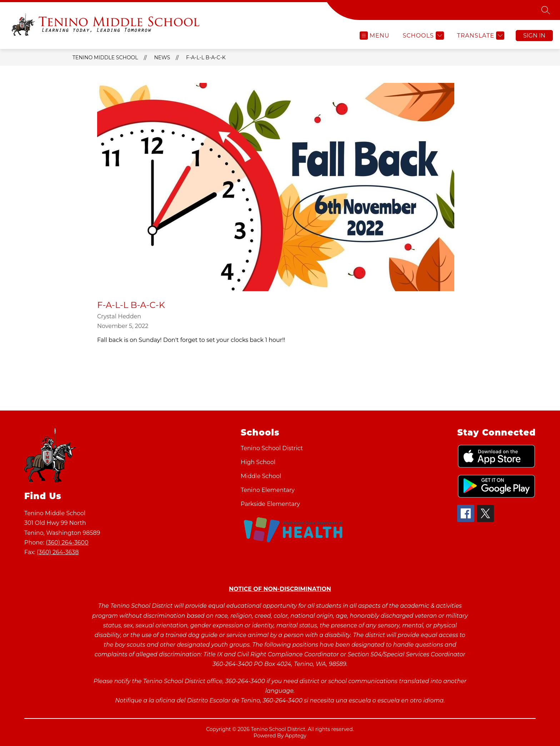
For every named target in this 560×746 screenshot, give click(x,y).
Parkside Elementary (270, 504)
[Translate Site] (480, 36)
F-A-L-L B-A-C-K (206, 58)
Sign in (534, 36)
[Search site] (546, 10)
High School (258, 462)
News (162, 58)
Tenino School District (272, 448)
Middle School (261, 476)
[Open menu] (375, 36)
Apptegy (296, 736)
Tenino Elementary (268, 490)
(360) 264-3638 (58, 552)
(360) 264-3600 (67, 543)
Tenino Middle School (105, 58)
